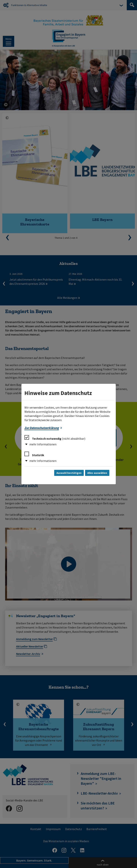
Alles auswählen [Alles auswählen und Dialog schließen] (97, 473)
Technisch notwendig (55, 438)
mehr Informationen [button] (43, 444)
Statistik (34, 454)
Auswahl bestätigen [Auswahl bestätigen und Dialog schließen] (69, 473)
